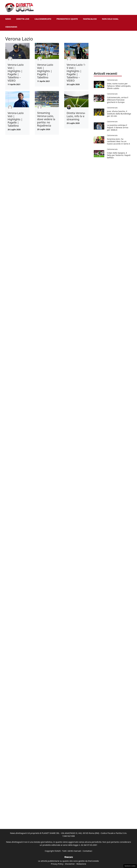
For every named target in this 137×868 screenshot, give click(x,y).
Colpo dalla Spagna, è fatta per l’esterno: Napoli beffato (119, 155)
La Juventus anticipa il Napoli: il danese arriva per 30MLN (118, 127)
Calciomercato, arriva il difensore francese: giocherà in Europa (118, 100)
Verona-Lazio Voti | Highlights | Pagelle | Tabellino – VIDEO (16, 73)
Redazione (81, 864)
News (8, 19)
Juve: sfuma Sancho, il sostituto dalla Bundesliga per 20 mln (119, 114)
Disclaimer (70, 864)
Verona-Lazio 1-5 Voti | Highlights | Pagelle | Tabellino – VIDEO (76, 73)
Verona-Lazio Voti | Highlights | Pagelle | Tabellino (45, 71)
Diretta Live (23, 19)
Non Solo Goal (110, 19)
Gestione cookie (130, 866)
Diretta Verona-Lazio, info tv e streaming (76, 116)
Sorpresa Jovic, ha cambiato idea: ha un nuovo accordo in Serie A (118, 141)
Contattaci (87, 851)
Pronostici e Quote (67, 19)
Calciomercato (43, 19)
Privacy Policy (57, 864)
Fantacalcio (90, 19)
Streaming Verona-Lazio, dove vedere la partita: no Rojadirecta (46, 119)
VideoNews (11, 27)
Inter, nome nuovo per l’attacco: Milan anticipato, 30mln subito (119, 86)
